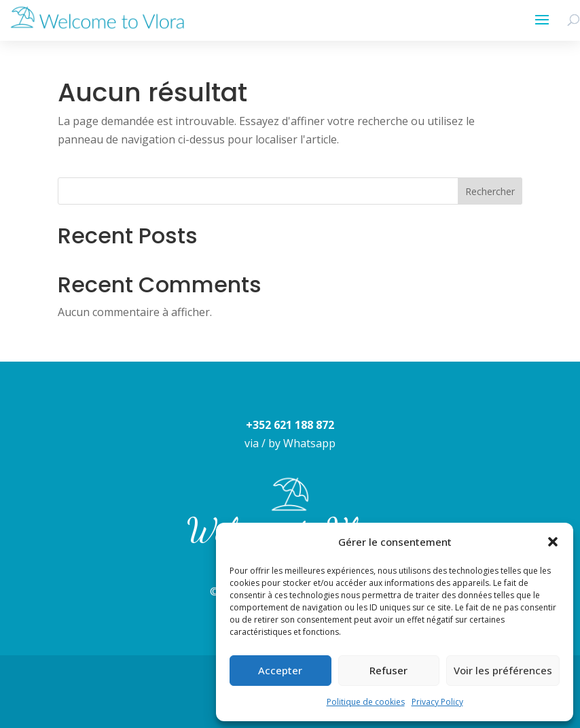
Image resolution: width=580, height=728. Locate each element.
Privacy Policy (437, 702)
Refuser (388, 670)
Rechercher (490, 191)
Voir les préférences (503, 670)
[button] (553, 542)
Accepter (280, 670)
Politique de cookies (366, 702)
